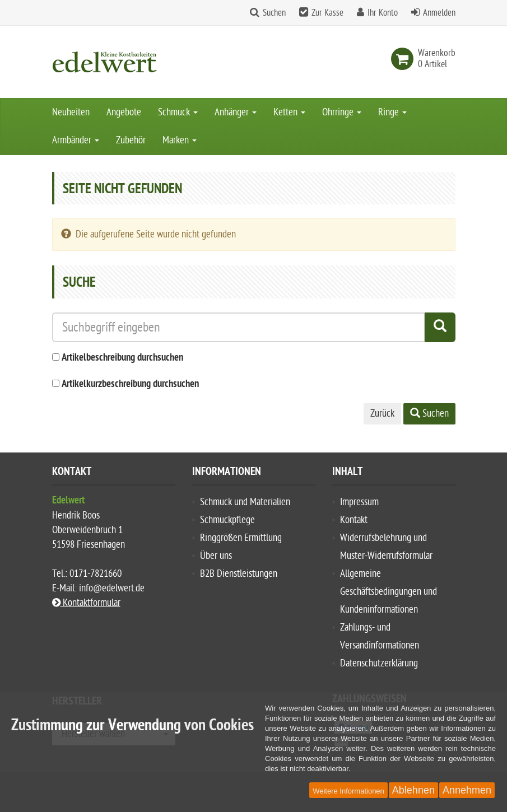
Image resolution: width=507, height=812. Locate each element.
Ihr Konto (383, 13)
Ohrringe (342, 112)
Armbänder (76, 140)
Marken (180, 140)
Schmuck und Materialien (245, 502)
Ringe (392, 112)
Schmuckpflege (227, 520)
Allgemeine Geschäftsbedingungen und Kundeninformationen (389, 592)
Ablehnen (413, 790)
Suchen (274, 13)
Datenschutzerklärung (379, 663)
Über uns (216, 556)
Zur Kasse (327, 13)
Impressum (359, 502)
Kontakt (354, 520)
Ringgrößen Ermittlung (241, 538)
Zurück (382, 414)
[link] (404, 59)
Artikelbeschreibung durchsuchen (122, 358)
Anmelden (439, 13)
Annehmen (467, 790)
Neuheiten (71, 112)
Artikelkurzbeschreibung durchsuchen (130, 384)
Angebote (124, 112)
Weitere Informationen (348, 791)
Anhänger (236, 112)
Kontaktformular (86, 603)
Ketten (289, 112)
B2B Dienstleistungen (239, 574)
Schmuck (178, 112)
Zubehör (131, 140)
